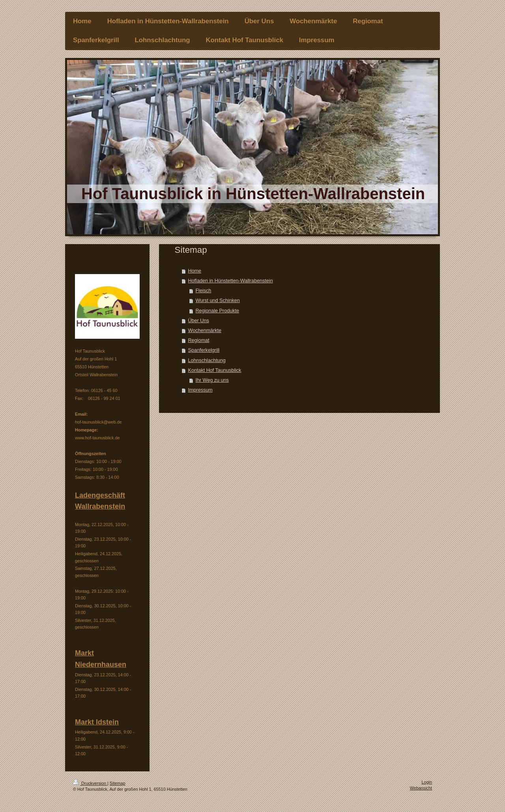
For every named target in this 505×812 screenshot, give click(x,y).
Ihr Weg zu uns (212, 380)
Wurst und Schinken (217, 301)
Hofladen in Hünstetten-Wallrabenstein (231, 281)
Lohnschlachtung (207, 360)
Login (427, 782)
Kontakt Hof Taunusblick (215, 370)
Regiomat (199, 340)
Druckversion (90, 783)
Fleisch (203, 291)
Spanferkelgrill (204, 350)
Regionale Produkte (217, 311)
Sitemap (118, 783)
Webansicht (421, 788)
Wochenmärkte (205, 330)
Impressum (200, 390)
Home (195, 271)
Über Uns (199, 321)
